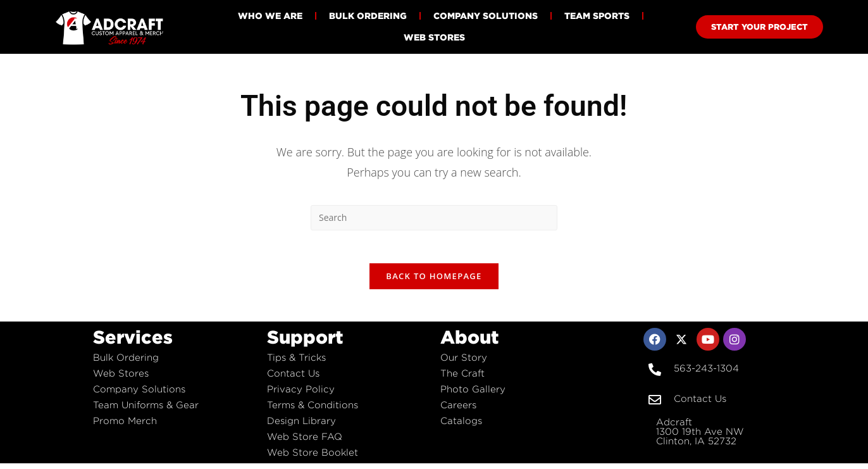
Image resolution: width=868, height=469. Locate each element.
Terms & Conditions (313, 410)
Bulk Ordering (368, 16)
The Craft (462, 379)
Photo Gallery (473, 395)
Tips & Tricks (296, 363)
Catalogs (461, 426)
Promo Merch (125, 426)
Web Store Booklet (313, 458)
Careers (458, 410)
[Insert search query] (434, 218)
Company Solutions (486, 16)
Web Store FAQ (305, 442)
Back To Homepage (434, 282)
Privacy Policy (301, 395)
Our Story (464, 363)
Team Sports (597, 16)
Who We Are (270, 16)
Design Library (301, 426)
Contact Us (293, 379)
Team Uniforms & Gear (146, 410)
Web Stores (434, 37)
